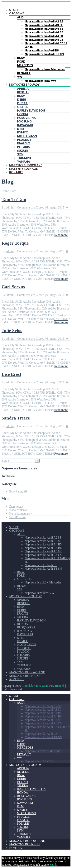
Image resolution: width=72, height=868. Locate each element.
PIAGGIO (24, 143)
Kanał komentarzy (21, 513)
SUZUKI (23, 151)
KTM (21, 129)
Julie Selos (12, 330)
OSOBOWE (17, 13)
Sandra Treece (16, 418)
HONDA (23, 114)
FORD (21, 61)
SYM (20, 154)
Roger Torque (15, 243)
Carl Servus (13, 287)
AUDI (21, 17)
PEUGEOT (24, 140)
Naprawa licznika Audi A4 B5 (44, 29)
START (14, 10)
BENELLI (23, 92)
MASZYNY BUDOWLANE (26, 165)
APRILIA (23, 89)
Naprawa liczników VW (40, 81)
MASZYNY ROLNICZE (23, 169)
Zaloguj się (16, 506)
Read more (61, 235)
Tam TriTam (14, 199)
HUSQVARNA (26, 118)
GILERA (22, 107)
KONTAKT (16, 172)
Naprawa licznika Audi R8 (42, 50)
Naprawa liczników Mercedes (45, 69)
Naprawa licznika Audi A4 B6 (44, 32)
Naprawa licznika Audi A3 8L (44, 25)
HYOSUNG (24, 121)
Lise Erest (11, 374)
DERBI (22, 99)
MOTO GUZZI (27, 136)
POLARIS (23, 147)
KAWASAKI (25, 125)
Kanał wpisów (18, 510)
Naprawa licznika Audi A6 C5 (44, 40)
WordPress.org (18, 517)
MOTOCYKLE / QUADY (24, 85)
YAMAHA (24, 161)
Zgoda (53, 865)
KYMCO (23, 132)
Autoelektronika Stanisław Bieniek (43, 686)
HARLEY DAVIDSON (31, 110)
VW (20, 77)
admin (10, 207)
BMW (21, 58)
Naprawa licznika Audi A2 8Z (44, 21)
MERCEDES (25, 65)
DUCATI (23, 103)
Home (5, 191)
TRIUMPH (24, 158)
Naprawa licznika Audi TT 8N (44, 54)
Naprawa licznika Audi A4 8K (44, 36)
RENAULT (24, 73)
